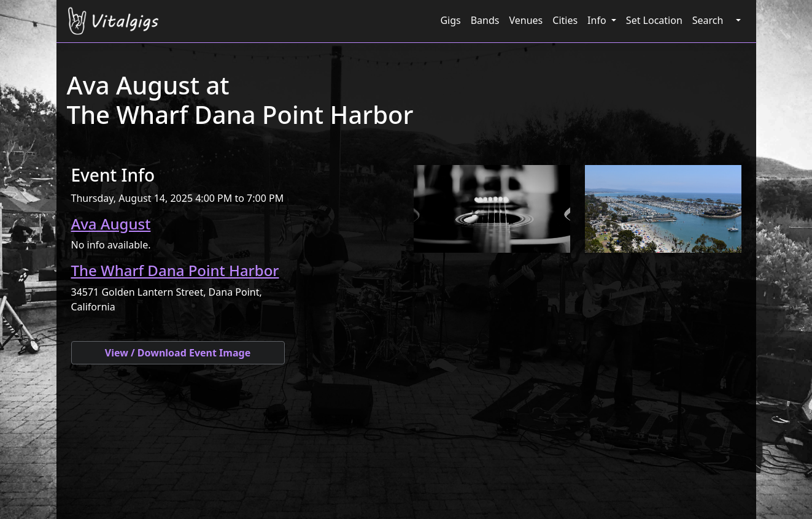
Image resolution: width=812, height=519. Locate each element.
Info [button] (598, 20)
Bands (485, 20)
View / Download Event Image (178, 353)
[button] (737, 20)
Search (708, 20)
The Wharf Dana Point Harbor (175, 270)
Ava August (111, 224)
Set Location (654, 20)
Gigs (450, 20)
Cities (565, 20)
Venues (526, 20)
